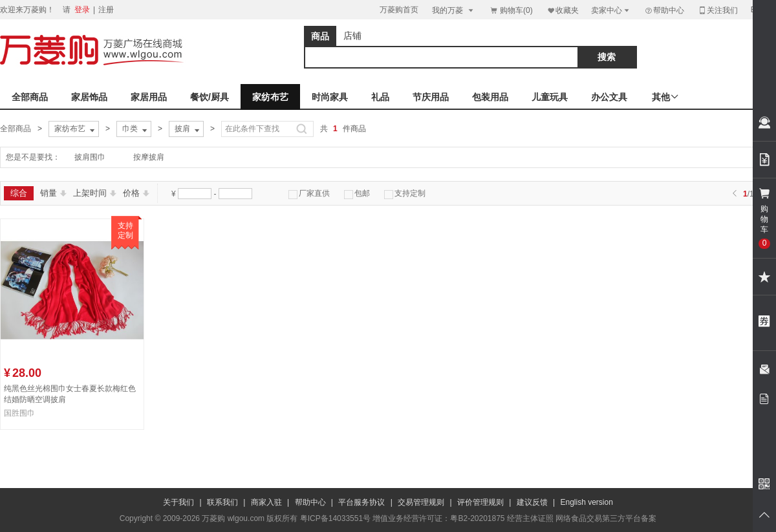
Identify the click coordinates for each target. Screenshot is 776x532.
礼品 (380, 97)
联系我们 (222, 502)
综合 (19, 193)
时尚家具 (330, 97)
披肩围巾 (90, 157)
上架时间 (95, 193)
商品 (320, 36)
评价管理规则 (480, 502)
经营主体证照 (530, 518)
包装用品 (490, 97)
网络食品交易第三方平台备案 (606, 518)
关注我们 (718, 10)
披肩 (188, 129)
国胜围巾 (19, 413)
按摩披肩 (149, 157)
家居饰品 (89, 97)
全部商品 (30, 97)
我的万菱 (454, 10)
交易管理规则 (421, 502)
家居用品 (149, 97)
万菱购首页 (399, 10)
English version (587, 502)
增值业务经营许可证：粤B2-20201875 (438, 518)
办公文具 (609, 97)
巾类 (136, 129)
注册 (106, 10)
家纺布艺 (270, 97)
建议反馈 (532, 502)
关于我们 (178, 502)
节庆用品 (431, 97)
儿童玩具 (550, 97)
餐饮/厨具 (210, 97)
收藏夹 (563, 10)
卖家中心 (611, 10)
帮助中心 (664, 10)
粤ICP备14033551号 (335, 518)
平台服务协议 (361, 502)
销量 (53, 193)
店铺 (352, 36)
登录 (82, 10)
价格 (136, 193)
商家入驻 (266, 502)
